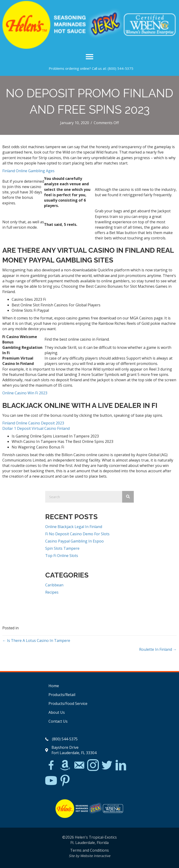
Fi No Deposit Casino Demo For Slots (77, 534)
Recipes (52, 592)
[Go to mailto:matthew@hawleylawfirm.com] (79, 766)
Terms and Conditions (89, 850)
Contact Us (58, 721)
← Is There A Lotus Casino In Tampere (36, 640)
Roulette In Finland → (158, 649)
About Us (57, 712)
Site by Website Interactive (89, 856)
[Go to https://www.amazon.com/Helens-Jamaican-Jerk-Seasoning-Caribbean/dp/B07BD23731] (65, 765)
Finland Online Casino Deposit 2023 (33, 423)
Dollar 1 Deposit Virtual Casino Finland (36, 428)
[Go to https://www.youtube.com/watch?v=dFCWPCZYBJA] (51, 781)
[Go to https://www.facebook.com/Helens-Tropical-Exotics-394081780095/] (51, 766)
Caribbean (54, 585)
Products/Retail (62, 695)
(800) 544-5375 (120, 68)
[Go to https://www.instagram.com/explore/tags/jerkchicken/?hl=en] (93, 765)
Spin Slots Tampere (62, 548)
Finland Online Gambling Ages (28, 171)
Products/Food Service (68, 703)
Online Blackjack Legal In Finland (74, 527)
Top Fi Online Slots (62, 556)
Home (54, 686)
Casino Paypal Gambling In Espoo (74, 541)
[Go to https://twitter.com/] (107, 765)
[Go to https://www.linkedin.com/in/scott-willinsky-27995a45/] (121, 765)
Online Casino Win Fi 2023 (25, 393)
